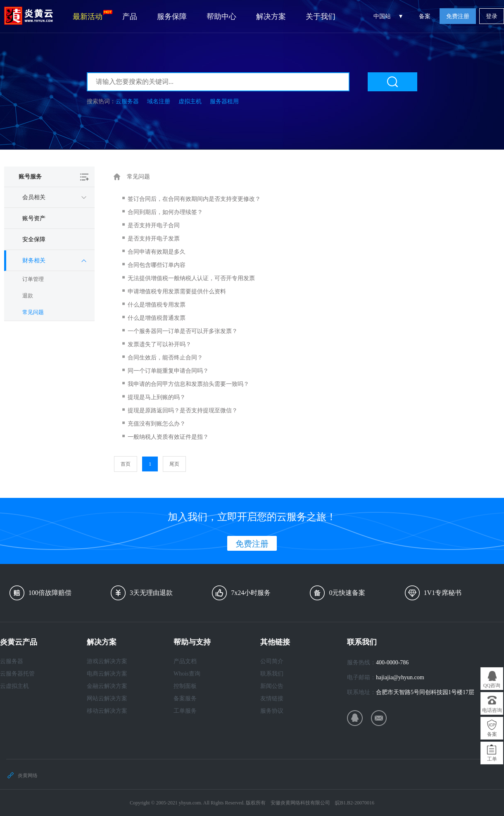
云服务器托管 (17, 674)
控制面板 (185, 686)
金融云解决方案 (107, 686)
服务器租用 (224, 101)
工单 (492, 759)
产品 (130, 17)
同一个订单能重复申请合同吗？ (168, 371)
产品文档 (185, 661)
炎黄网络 (28, 776)
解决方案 (271, 17)
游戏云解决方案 (107, 661)
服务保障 (172, 17)
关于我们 (321, 17)
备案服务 (185, 698)
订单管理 (33, 279)
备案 (425, 16)
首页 (126, 464)
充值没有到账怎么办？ (157, 424)
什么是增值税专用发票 (157, 305)
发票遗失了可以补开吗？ (159, 344)
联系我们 (272, 674)
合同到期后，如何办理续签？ (165, 212)
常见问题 (33, 312)
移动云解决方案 (107, 711)
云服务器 (127, 101)
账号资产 (34, 218)
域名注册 (159, 101)
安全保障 (34, 239)
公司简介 (272, 661)
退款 (28, 296)
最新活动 (93, 15)
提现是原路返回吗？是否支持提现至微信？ (183, 410)
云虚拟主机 (14, 686)
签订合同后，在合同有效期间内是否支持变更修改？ (194, 199)
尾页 (174, 464)
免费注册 (458, 16)
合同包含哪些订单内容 (157, 265)
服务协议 (272, 711)
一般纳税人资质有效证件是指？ (168, 437)
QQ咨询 (492, 685)
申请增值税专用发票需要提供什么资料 (177, 291)
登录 (492, 16)
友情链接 (272, 698)
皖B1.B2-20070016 (355, 803)
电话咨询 (492, 710)
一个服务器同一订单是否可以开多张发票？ (183, 331)
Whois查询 (187, 674)
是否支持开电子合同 (154, 225)
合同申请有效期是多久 (157, 252)
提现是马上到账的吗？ (157, 397)
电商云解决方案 (107, 674)
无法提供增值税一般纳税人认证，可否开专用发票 (191, 278)
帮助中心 (221, 17)
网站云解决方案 (107, 698)
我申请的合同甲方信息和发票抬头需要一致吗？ (188, 384)
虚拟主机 (190, 101)
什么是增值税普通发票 (157, 318)
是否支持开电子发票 (154, 239)
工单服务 (185, 711)
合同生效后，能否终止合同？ (165, 358)
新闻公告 (272, 686)
